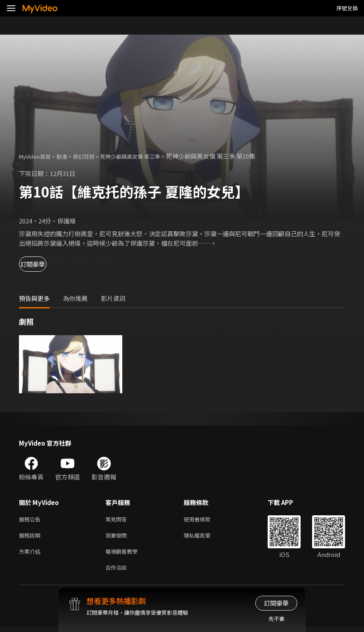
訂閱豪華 (42, 264)
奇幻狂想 (93, 156)
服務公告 (31, 520)
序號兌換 (347, 8)
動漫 (68, 156)
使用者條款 (204, 520)
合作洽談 (118, 572)
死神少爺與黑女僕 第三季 (145, 156)
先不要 (276, 619)
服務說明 (31, 537)
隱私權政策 (204, 537)
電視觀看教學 (124, 554)
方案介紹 (31, 554)
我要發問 (118, 537)
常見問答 (118, 520)
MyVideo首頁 (38, 156)
